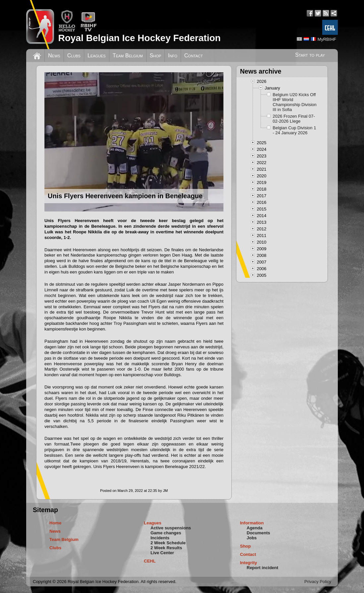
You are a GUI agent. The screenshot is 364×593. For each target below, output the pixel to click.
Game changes (166, 533)
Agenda (255, 528)
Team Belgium (128, 56)
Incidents (160, 538)
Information (252, 523)
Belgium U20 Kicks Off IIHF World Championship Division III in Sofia (295, 102)
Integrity (248, 563)
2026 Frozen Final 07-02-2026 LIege (294, 119)
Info (173, 56)
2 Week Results (166, 548)
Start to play (310, 55)
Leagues (97, 56)
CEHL (150, 561)
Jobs (252, 538)
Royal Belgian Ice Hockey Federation (139, 38)
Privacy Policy (318, 582)
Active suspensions (171, 528)
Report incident (262, 568)
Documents (258, 533)
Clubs (74, 56)
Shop (156, 56)
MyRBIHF (327, 39)
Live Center (162, 553)
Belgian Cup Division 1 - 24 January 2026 (295, 130)
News (54, 56)
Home (55, 523)
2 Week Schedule (168, 543)
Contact (194, 56)
